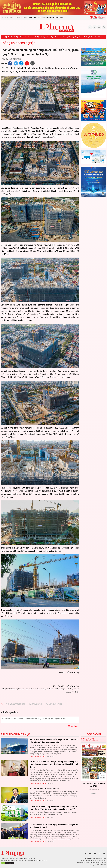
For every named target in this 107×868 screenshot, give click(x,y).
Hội (38, 37)
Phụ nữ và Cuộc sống (72, 37)
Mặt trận (16, 37)
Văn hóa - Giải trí (60, 37)
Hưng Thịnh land (35, 704)
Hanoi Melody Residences (15, 704)
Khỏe (49, 37)
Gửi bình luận (73, 726)
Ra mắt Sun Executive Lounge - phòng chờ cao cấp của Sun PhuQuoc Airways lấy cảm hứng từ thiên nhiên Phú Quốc (54, 764)
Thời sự (10, 37)
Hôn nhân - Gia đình (30, 37)
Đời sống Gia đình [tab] (91, 741)
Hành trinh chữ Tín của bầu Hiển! (44, 788)
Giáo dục (43, 37)
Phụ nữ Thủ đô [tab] (88, 739)
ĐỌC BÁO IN (94, 734)
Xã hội (22, 37)
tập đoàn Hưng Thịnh (54, 704)
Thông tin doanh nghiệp (18, 43)
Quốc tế (97, 37)
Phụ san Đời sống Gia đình (86, 37)
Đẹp (52, 37)
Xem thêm (94, 797)
